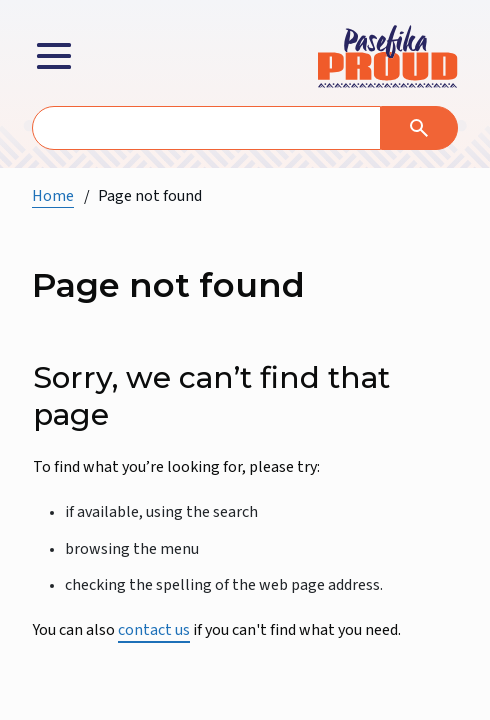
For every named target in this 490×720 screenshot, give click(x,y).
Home (53, 196)
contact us (154, 630)
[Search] (419, 128)
